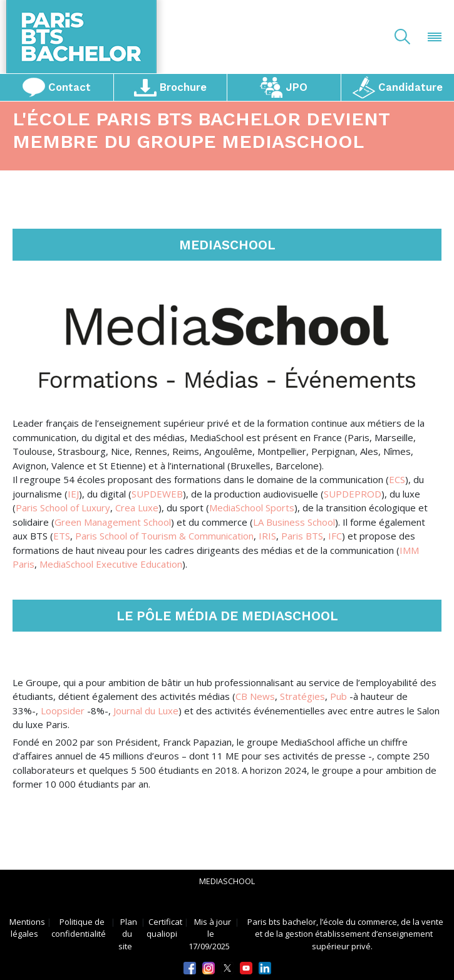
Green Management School (113, 522)
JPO (284, 87)
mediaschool (227, 881)
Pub (338, 696)
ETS (62, 536)
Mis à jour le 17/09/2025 (210, 933)
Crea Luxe (137, 508)
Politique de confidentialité (79, 927)
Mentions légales (27, 927)
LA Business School (294, 522)
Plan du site (128, 933)
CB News (255, 696)
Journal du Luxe (146, 711)
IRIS (267, 536)
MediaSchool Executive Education (111, 564)
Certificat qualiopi (164, 927)
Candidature (398, 87)
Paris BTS (302, 536)
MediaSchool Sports (252, 508)
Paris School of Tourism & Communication (164, 536)
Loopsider (63, 711)
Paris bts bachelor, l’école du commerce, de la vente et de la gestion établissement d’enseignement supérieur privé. (345, 933)
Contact (57, 87)
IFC (335, 536)
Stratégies (302, 696)
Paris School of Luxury (63, 508)
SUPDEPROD (353, 494)
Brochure (170, 87)
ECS (397, 479)
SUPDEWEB (157, 494)
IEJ (73, 494)
